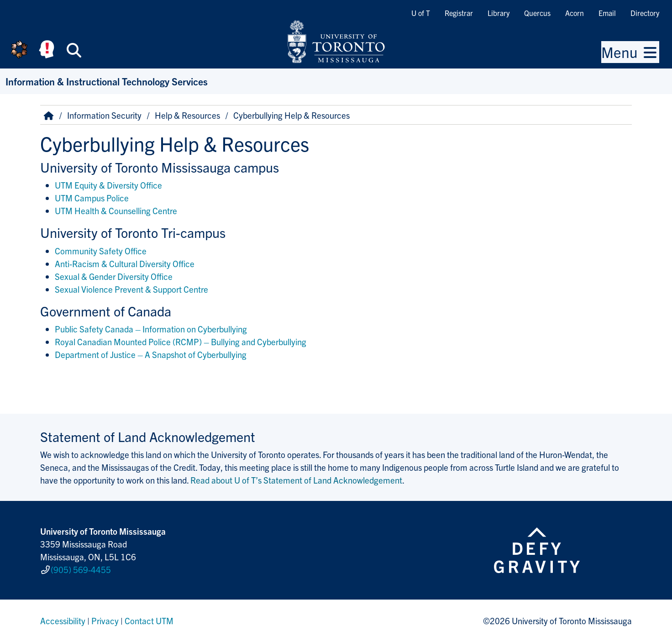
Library (499, 13)
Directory (645, 13)
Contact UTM (149, 616)
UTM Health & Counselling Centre (116, 211)
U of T (421, 13)
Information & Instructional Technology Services (107, 81)
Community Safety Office (101, 251)
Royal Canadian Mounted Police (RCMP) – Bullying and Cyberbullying (181, 342)
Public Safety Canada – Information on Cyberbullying (151, 329)
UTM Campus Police (92, 198)
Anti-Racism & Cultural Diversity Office (125, 263)
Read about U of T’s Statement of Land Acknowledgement (296, 480)
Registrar (459, 13)
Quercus (537, 13)
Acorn (575, 13)
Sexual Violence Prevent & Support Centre (131, 289)
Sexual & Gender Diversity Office (114, 276)
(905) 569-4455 (81, 567)
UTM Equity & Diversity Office (108, 185)
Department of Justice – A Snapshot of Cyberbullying (151, 354)
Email (607, 13)
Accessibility (63, 616)
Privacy (105, 616)
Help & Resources (187, 115)
